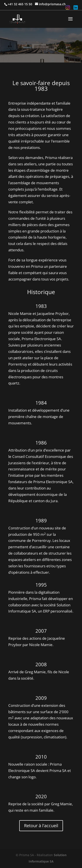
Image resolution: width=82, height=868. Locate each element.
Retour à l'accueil (41, 826)
